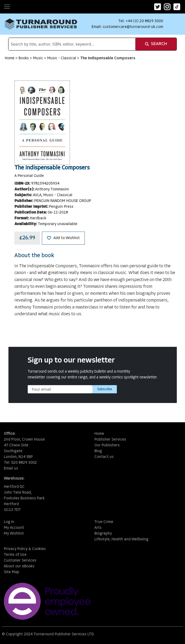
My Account (14, 528)
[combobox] (72, 44)
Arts (98, 528)
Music (39, 58)
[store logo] (41, 24)
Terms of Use (15, 555)
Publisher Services (110, 440)
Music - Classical (62, 58)
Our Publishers (107, 445)
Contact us (104, 457)
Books (24, 58)
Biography (103, 534)
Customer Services (20, 561)
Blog (98, 451)
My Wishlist (14, 534)
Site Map (12, 572)
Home (10, 58)
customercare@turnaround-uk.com (133, 27)
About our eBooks (19, 566)
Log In (9, 522)
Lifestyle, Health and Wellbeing (121, 539)
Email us (11, 469)
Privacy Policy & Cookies (25, 549)
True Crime (104, 522)
